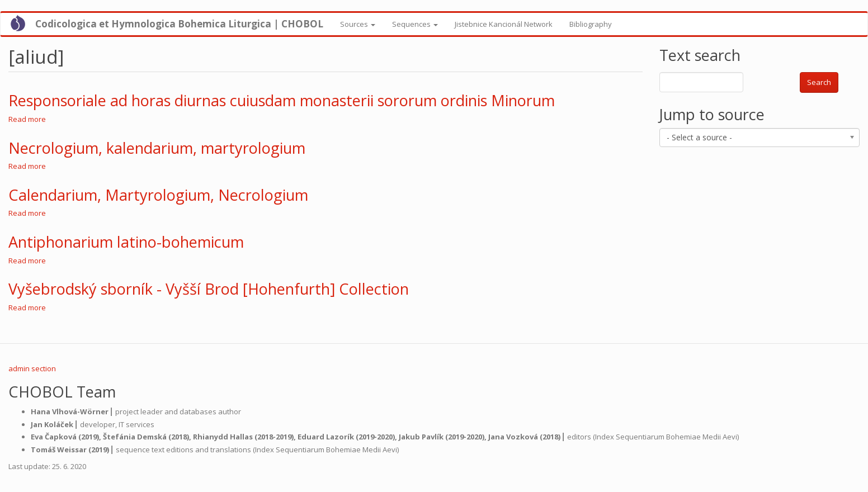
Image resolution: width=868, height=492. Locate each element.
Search (819, 82)
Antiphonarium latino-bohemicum (126, 242)
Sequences (415, 24)
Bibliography (591, 24)
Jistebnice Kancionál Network (504, 24)
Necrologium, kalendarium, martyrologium (157, 148)
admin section (32, 368)
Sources (358, 24)
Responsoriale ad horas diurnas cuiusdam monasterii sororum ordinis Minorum (282, 100)
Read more (27, 119)
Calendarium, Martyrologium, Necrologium (158, 195)
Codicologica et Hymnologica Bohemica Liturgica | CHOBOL (179, 24)
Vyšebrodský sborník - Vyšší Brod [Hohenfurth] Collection (209, 289)
